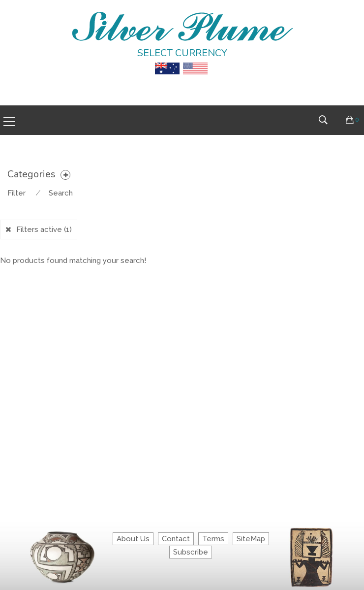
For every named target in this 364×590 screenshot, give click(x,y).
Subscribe (191, 552)
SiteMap (251, 539)
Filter (16, 193)
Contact (176, 539)
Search (61, 193)
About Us (133, 539)
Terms (213, 539)
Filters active (44, 229)
